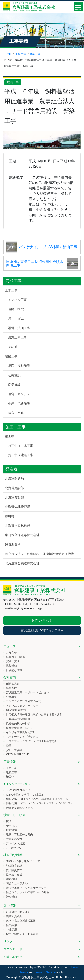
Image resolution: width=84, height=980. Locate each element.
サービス (11, 826)
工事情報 (10, 762)
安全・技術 (13, 661)
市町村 (10, 516)
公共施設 (14, 375)
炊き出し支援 (14, 875)
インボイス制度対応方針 (21, 732)
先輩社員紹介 (14, 916)
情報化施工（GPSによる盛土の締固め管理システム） (38, 799)
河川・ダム (16, 319)
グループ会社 (14, 750)
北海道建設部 (14, 488)
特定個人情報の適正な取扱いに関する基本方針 (34, 715)
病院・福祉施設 (19, 366)
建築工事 (13, 82)
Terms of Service (45, 972)
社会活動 (11, 897)
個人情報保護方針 (17, 710)
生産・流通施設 (19, 403)
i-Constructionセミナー (20, 790)
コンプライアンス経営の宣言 (24, 701)
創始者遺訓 (13, 684)
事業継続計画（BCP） (20, 728)
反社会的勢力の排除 (18, 724)
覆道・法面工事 (19, 328)
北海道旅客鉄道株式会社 (22, 563)
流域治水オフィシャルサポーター (26, 888)
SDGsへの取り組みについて (23, 861)
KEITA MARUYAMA (18, 755)
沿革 (9, 746)
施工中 (10, 436)
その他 (13, 347)
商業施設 (14, 385)
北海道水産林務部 (17, 526)
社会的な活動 (14, 670)
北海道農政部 (14, 497)
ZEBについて (14, 848)
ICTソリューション (17, 784)
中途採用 (11, 930)
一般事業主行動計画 (18, 719)
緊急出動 (11, 879)
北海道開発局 (14, 479)
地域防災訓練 (14, 866)
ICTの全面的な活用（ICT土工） (25, 795)
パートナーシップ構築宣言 (22, 737)
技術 (9, 821)
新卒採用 (11, 925)
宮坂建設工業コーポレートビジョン (28, 692)
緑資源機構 (13, 544)
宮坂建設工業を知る (18, 912)
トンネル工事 (17, 300)
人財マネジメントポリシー (22, 706)
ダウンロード (13, 949)
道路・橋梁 (16, 309)
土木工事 (11, 290)
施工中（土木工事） (22, 446)
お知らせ (11, 653)
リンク (8, 941)
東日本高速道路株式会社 (22, 535)
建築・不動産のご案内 (19, 835)
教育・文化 (16, 413)
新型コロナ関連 (15, 657)
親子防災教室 (14, 870)
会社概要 (11, 697)
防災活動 (11, 666)
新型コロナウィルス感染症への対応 (28, 892)
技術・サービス (14, 815)
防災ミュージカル (17, 883)
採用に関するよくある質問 (22, 934)
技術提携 (11, 830)
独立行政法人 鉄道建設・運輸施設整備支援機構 (39, 554)
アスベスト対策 (15, 843)
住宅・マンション (21, 394)
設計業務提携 (14, 839)
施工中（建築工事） (22, 455)
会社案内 (10, 677)
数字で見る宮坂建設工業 (21, 921)
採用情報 (10, 906)
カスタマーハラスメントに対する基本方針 (32, 741)
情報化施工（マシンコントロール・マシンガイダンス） (40, 803)
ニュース (10, 646)
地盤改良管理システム (19, 808)
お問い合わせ (42, 620)
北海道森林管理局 (17, 507)
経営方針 (11, 688)
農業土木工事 (17, 337)
